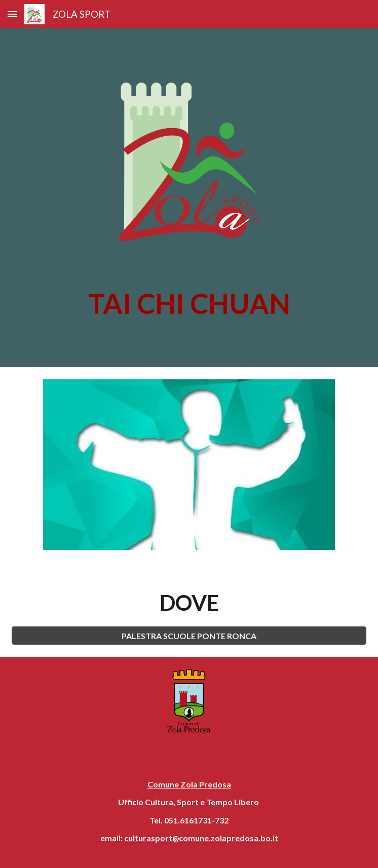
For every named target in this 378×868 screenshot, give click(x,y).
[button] (12, 14)
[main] (189, 304)
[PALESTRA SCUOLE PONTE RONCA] (189, 636)
